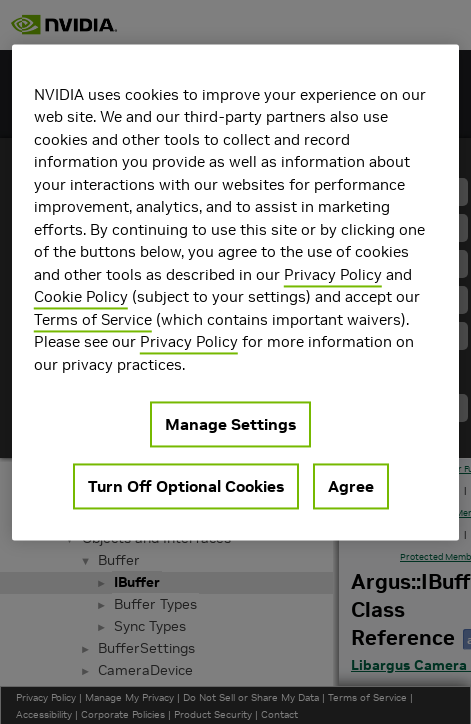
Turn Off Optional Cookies (186, 487)
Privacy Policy (333, 274)
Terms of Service (93, 319)
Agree (351, 487)
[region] (235, 292)
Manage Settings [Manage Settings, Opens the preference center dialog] (230, 425)
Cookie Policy (81, 297)
